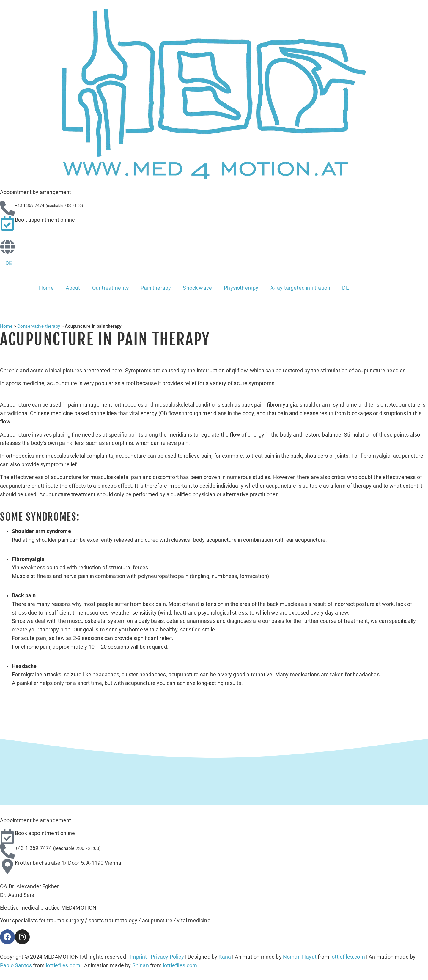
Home (46, 288)
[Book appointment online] (7, 223)
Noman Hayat (300, 957)
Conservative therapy (39, 326)
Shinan (141, 965)
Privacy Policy (167, 957)
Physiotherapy (241, 288)
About (73, 288)
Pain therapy (156, 288)
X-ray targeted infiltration (300, 288)
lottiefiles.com (348, 957)
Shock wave (197, 288)
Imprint (138, 957)
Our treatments (111, 288)
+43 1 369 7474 (33, 848)
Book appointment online (45, 220)
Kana (225, 957)
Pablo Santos (16, 965)
